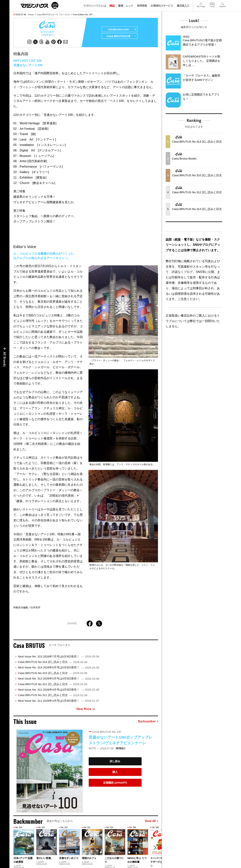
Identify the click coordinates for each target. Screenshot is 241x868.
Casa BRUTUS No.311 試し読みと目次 (53, 695)
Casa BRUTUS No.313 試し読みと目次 (53, 673)
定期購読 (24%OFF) (115, 783)
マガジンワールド (40, 5)
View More (86, 709)
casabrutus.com (122, 29)
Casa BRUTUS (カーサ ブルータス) (53, 15)
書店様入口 (183, 6)
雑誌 (112, 6)
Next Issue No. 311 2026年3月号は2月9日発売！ (59, 701)
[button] (155, 848)
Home (31, 15)
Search (223, 3)
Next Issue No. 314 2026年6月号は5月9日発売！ (59, 667)
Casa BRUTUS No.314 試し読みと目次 (53, 662)
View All (151, 821)
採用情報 (142, 6)
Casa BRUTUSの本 (121, 36)
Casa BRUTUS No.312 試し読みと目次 (53, 684)
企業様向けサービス (162, 6)
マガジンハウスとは (95, 6)
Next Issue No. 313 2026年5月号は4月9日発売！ (59, 678)
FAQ (212, 3)
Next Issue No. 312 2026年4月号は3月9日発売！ (59, 690)
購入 (115, 772)
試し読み (115, 761)
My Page (201, 3)
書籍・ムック (126, 6)
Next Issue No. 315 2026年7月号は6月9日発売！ (59, 656)
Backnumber (148, 721)
